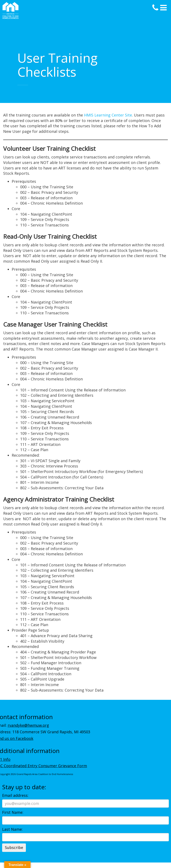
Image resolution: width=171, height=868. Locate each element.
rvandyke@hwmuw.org (28, 725)
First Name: (13, 812)
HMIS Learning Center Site (108, 115)
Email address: (15, 795)
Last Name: (12, 829)
